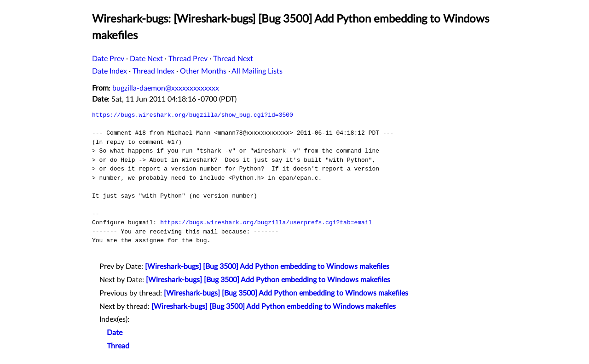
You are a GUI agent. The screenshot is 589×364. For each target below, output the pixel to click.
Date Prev (108, 59)
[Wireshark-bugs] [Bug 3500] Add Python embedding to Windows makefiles (267, 267)
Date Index (110, 71)
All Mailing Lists (257, 71)
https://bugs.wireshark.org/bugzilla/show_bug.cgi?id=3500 (193, 115)
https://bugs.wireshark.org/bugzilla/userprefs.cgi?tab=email (266, 222)
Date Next (146, 59)
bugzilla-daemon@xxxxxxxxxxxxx (166, 88)
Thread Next (233, 59)
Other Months (203, 71)
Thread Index (153, 71)
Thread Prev (188, 59)
